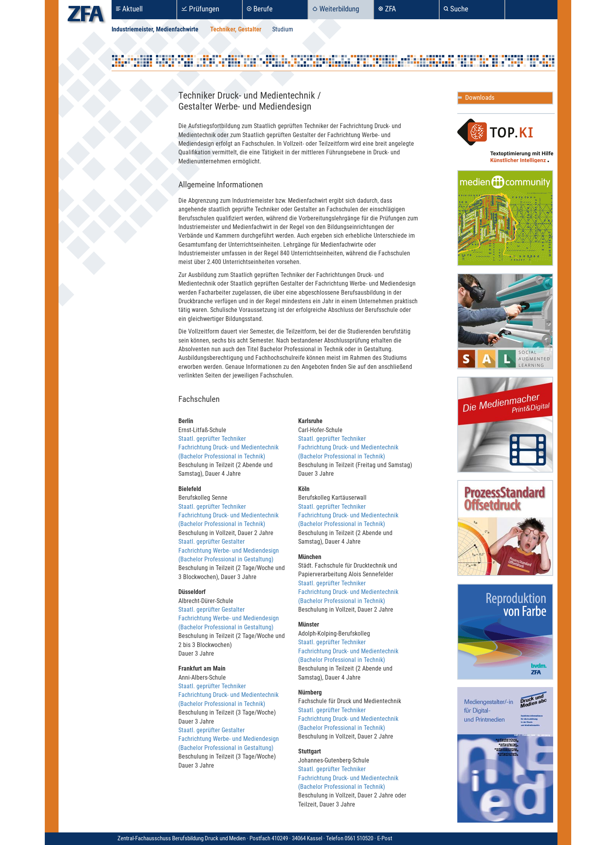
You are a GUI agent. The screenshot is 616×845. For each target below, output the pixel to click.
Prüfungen (204, 9)
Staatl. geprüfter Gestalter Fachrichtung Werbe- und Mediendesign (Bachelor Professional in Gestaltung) (229, 550)
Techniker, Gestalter (236, 29)
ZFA (390, 9)
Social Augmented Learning (505, 321)
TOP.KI (505, 141)
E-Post (385, 838)
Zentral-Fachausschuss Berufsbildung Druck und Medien (247, 838)
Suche (459, 9)
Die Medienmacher (505, 425)
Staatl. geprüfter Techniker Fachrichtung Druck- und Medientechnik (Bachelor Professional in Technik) (228, 447)
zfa (86, 16)
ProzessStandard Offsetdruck (505, 528)
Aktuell (132, 9)
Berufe (263, 9)
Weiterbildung (339, 9)
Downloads (480, 97)
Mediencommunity (505, 218)
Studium (283, 29)
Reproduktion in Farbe (505, 632)
